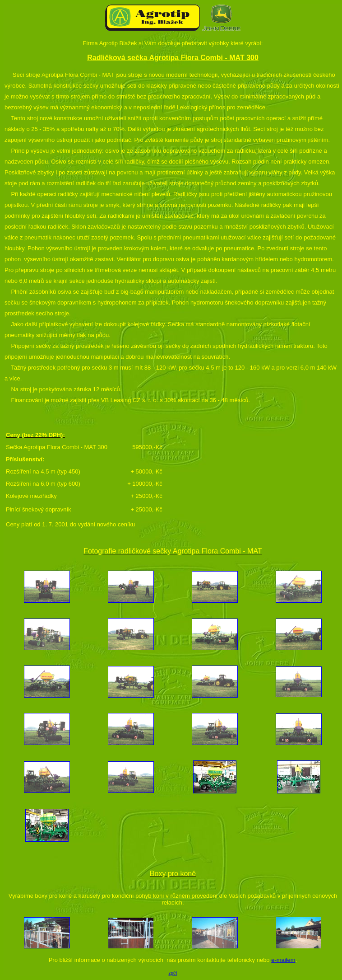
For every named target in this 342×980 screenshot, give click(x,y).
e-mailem (283, 960)
